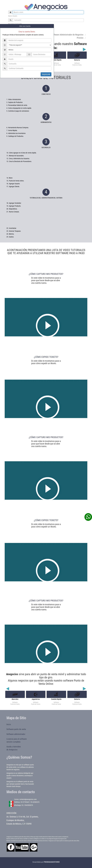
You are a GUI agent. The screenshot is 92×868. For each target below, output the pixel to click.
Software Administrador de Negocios (67, 35)
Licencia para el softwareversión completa (17, 740)
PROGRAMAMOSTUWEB (52, 862)
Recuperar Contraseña (15, 24)
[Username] (48, 12)
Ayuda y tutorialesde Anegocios (14, 748)
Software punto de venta (16, 729)
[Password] (48, 20)
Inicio (9, 724)
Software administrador (16, 734)
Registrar (46, 74)
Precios (80, 38)
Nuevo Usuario (13, 16)
